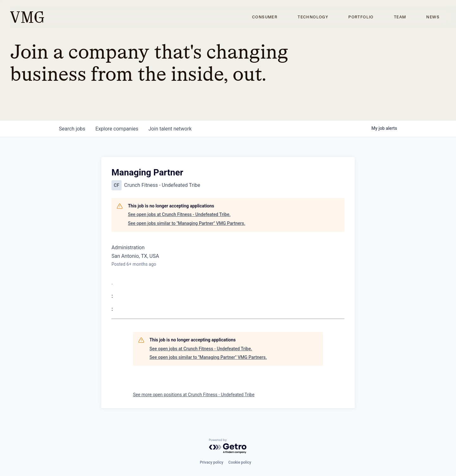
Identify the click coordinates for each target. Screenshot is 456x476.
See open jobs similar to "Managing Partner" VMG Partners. (187, 223)
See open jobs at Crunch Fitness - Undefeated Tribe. (179, 214)
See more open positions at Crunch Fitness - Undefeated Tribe (194, 395)
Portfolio (361, 17)
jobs (72, 129)
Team (400, 17)
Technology (313, 17)
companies (117, 129)
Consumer (265, 17)
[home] (27, 17)
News (433, 17)
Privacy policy (212, 462)
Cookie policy (240, 462)
